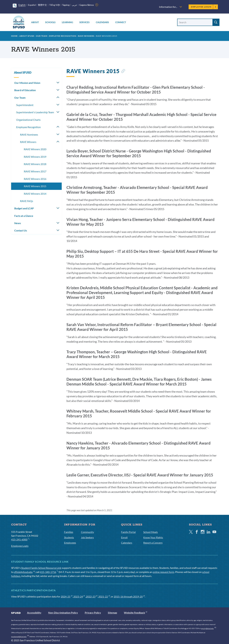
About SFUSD (27, 36)
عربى (74, 5)
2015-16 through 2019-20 (129, 596)
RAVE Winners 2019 (35, 157)
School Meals (151, 532)
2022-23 (92, 596)
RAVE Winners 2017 (35, 171)
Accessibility (34, 613)
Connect (121, 22)
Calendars (102, 22)
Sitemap (112, 613)
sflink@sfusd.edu (24, 572)
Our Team (42, 36)
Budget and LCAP (24, 208)
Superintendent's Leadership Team (35, 112)
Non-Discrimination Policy (63, 613)
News (18, 223)
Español (32, 5)
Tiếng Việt (55, 5)
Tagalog (66, 5)
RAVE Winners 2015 (35, 186)
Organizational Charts (28, 120)
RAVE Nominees (29, 135)
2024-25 (67, 596)
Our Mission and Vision (27, 83)
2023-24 (79, 596)
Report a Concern (153, 543)
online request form (163, 572)
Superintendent (25, 105)
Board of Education (25, 90)
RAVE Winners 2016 (35, 179)
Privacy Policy (93, 613)
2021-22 (104, 596)
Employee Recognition (63, 36)
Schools (50, 22)
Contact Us (21, 230)
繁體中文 (42, 5)
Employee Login (204, 7)
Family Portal (128, 532)
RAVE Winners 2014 (35, 194)
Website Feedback (135, 613)
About (35, 22)
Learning (67, 22)
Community (87, 532)
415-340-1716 (49, 572)
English (22, 5)
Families (69, 532)
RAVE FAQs (27, 201)
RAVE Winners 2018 (35, 164)
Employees (70, 543)
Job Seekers (87, 537)
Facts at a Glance (24, 216)
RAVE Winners (86, 36)
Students (69, 537)
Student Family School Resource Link (41, 568)
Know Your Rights (153, 537)
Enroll (124, 537)
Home (14, 36)
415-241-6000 (20, 539)
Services (84, 22)
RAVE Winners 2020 (35, 149)
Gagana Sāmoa (87, 5)
